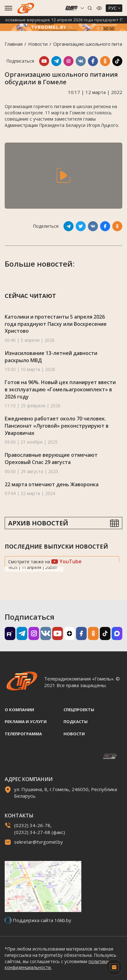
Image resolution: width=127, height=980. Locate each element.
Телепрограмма (23, 734)
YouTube (66, 561)
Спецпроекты (79, 710)
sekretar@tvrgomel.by (38, 842)
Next (56, 567)
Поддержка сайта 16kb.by (42, 920)
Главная (14, 44)
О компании (19, 710)
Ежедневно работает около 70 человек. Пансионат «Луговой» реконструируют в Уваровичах (57, 426)
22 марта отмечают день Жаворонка (52, 484)
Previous (51, 567)
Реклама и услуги (26, 722)
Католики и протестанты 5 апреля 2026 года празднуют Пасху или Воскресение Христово (56, 324)
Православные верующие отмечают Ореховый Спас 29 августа (51, 459)
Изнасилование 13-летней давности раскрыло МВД (51, 357)
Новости (38, 44)
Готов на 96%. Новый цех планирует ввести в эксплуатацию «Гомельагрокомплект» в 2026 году (60, 389)
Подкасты (76, 722)
